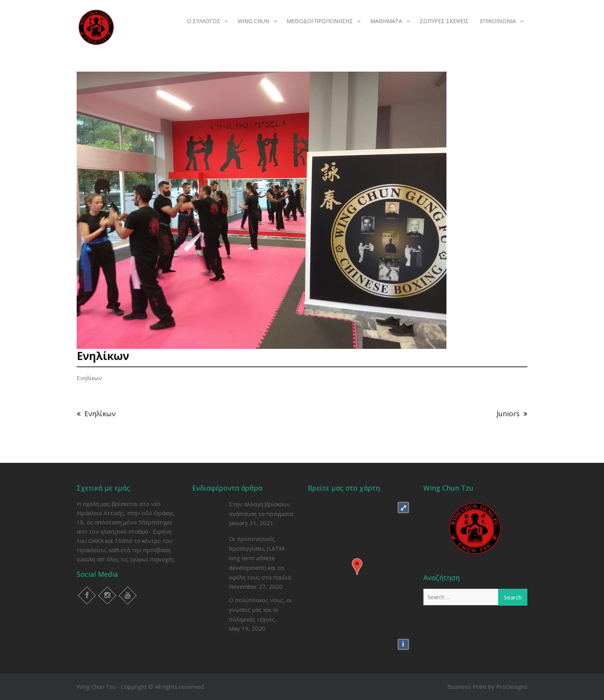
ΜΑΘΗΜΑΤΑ (386, 21)
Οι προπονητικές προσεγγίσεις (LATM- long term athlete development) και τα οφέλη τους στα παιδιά (260, 558)
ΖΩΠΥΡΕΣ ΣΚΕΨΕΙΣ (444, 21)
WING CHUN (253, 21)
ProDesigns (512, 687)
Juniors (508, 414)
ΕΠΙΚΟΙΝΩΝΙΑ (498, 21)
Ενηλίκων (100, 414)
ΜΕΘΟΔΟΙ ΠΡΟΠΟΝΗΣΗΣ (320, 21)
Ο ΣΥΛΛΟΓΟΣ (204, 21)
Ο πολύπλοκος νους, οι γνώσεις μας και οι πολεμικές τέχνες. (260, 610)
